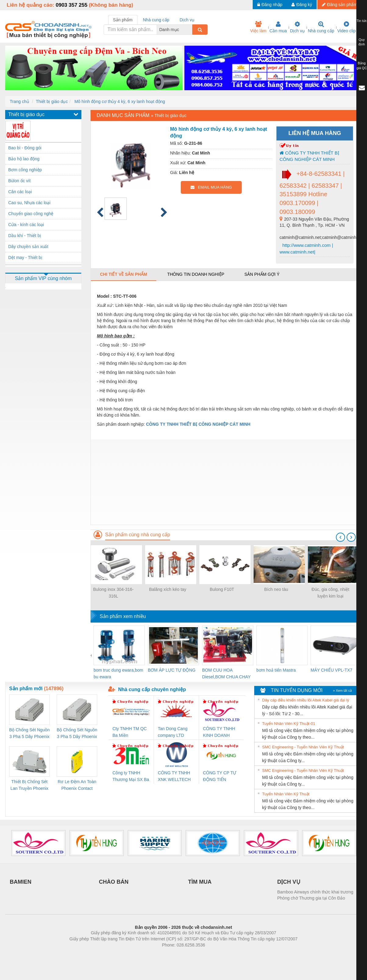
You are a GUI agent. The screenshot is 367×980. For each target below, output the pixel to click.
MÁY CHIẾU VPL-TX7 (331, 670)
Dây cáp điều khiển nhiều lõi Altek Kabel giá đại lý (306, 700)
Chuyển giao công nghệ (31, 214)
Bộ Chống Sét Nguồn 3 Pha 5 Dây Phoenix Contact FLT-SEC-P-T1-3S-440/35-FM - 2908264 (77, 734)
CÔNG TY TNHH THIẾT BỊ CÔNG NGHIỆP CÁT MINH (309, 156)
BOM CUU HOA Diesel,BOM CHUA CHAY (226, 673)
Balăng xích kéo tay (168, 589)
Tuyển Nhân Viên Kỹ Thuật (286, 794)
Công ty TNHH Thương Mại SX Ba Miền (131, 777)
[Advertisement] (226, 482)
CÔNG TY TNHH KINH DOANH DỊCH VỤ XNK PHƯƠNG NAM (219, 732)
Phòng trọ (145, 954)
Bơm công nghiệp (25, 170)
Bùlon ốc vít (19, 181)
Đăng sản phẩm (340, 5)
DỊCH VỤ (289, 882)
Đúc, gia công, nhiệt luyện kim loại (330, 593)
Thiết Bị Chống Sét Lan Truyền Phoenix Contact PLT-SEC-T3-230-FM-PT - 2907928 (29, 785)
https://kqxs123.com (213, 954)
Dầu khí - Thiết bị (25, 236)
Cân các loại (20, 192)
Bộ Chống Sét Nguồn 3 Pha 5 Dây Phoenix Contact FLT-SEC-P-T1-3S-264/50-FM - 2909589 (29, 734)
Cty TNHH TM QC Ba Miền (130, 732)
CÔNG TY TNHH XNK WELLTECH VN (174, 777)
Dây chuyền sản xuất (28, 247)
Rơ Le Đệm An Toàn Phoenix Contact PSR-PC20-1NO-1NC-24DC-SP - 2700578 (77, 785)
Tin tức (362, 21)
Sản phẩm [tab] (123, 20)
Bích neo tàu (276, 589)
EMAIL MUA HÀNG (211, 187)
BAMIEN (21, 882)
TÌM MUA (200, 882)
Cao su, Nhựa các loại (29, 203)
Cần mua (278, 27)
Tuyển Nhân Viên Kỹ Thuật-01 (289, 724)
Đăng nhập (270, 5)
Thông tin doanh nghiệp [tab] (196, 274)
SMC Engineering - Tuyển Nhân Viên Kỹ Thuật (303, 747)
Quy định (362, 42)
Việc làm (258, 27)
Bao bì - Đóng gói (25, 148)
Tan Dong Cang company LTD (173, 732)
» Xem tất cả (342, 691)
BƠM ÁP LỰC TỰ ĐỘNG (172, 670)
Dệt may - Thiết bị (25, 257)
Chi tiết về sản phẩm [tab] (124, 274)
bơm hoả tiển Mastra (276, 670)
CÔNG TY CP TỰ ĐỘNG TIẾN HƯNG (220, 777)
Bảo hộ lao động (24, 159)
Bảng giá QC (362, 66)
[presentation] (340, 537)
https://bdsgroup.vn (175, 954)
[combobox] (191, 30)
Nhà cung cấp (321, 27)
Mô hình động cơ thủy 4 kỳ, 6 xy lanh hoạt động (119, 101)
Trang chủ (20, 101)
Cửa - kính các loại (26, 225)
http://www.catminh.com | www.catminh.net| (306, 248)
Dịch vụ (297, 27)
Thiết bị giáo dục (52, 101)
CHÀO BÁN (114, 882)
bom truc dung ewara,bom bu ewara (118, 673)
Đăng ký (302, 5)
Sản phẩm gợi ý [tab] (262, 274)
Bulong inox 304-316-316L (113, 593)
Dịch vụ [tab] (187, 20)
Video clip (347, 27)
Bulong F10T (222, 589)
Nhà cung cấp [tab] (156, 20)
